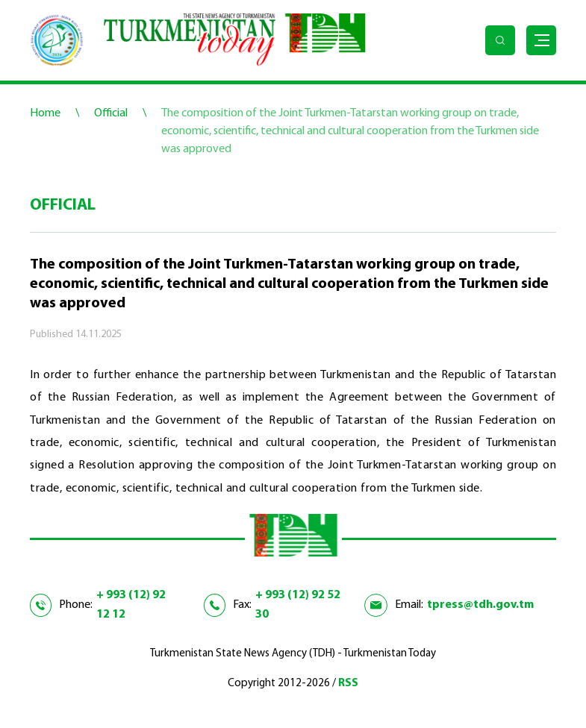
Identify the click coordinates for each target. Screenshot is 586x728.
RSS (348, 684)
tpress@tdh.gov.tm (480, 605)
